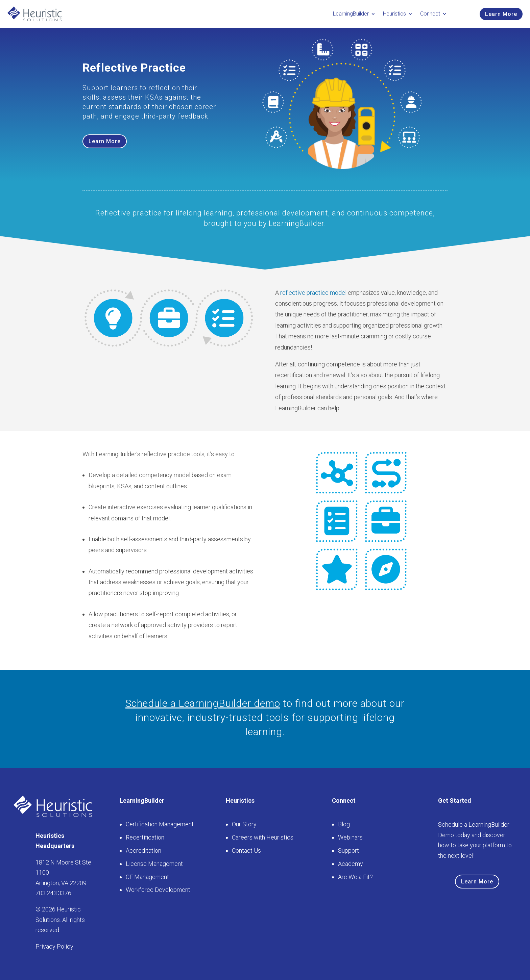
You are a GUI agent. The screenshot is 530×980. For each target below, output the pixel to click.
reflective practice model (313, 293)
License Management (154, 864)
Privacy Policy (54, 946)
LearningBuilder (351, 14)
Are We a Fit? (355, 877)
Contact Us (246, 850)
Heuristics (394, 14)
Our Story (244, 824)
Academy (351, 864)
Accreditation (143, 850)
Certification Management (160, 824)
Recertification (145, 837)
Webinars (350, 837)
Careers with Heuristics (263, 837)
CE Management (147, 877)
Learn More (501, 14)
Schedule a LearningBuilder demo (203, 703)
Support (348, 850)
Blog (344, 824)
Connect (430, 14)
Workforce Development (158, 890)
